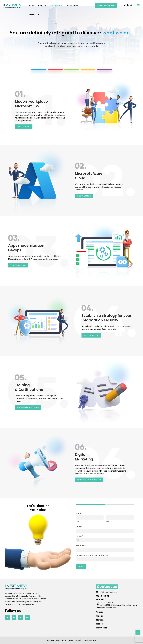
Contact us (34, 15)
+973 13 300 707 (106, 603)
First (77, 521)
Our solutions (56, 5)
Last (108, 521)
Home (31, 5)
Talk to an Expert (106, 5)
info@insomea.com (106, 592)
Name (79, 513)
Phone (79, 536)
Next (81, 566)
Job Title (81, 546)
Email (79, 527)
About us (42, 5)
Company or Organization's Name (93, 555)
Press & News (72, 5)
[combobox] (78, 540)
